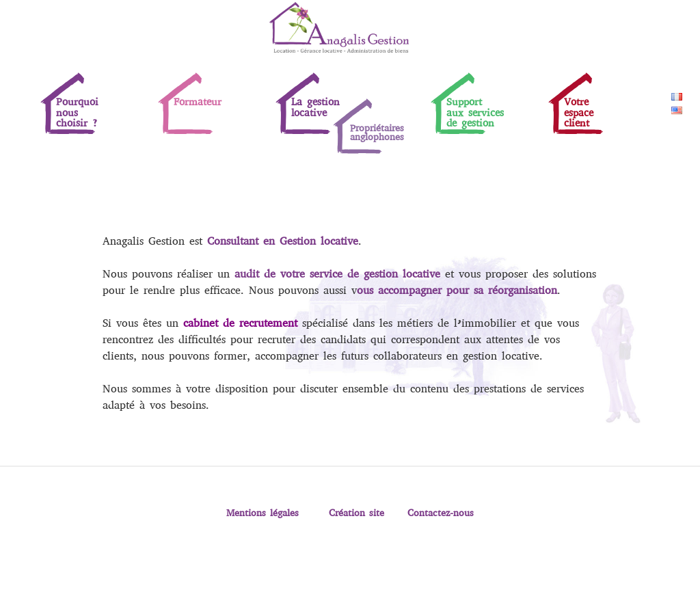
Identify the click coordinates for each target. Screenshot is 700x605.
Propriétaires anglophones (377, 132)
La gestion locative (315, 107)
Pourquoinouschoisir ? (77, 112)
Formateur (198, 102)
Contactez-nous (441, 513)
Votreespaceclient (579, 112)
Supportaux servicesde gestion (475, 112)
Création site (356, 513)
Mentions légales (262, 513)
